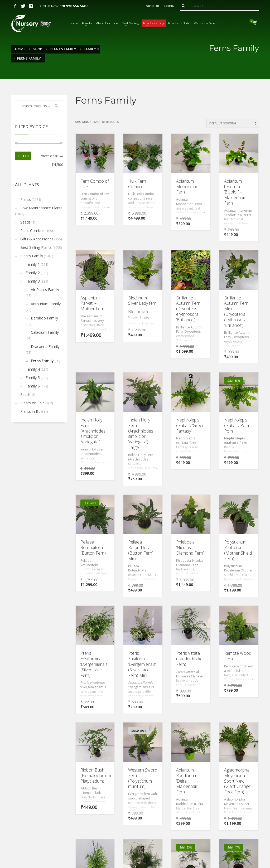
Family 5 (33, 378)
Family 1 (33, 264)
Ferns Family (42, 361)
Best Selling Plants (36, 247)
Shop (37, 49)
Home (20, 49)
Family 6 (33, 386)
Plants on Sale (32, 403)
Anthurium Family (46, 304)
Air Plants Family (45, 290)
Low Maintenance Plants (41, 208)
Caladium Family (45, 332)
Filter (23, 156)
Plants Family (63, 49)
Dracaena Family (45, 346)
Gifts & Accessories (37, 239)
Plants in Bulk (32, 411)
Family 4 (33, 369)
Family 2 (33, 273)
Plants (26, 199)
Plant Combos (32, 231)
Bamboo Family (44, 318)
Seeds (25, 222)
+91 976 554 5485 (74, 6)
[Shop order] (233, 123)
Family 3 (91, 49)
